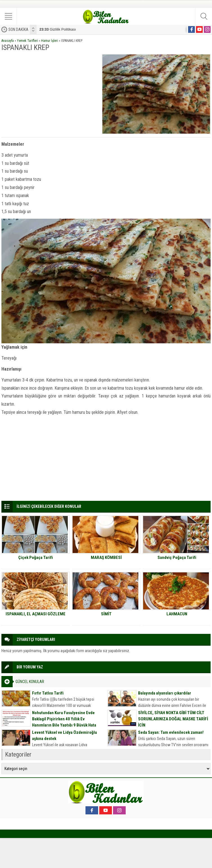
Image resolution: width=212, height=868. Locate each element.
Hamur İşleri (49, 41)
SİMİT (106, 614)
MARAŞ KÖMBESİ (106, 558)
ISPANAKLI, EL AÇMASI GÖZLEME (36, 614)
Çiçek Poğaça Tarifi (36, 558)
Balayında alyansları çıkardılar (165, 693)
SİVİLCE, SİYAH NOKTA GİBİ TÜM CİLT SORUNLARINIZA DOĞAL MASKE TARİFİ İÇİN (173, 719)
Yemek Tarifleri (27, 41)
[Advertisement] (50, 93)
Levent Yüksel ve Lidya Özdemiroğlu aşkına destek (65, 735)
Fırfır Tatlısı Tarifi (48, 693)
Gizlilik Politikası (58, 29)
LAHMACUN (177, 614)
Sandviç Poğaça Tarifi (177, 558)
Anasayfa (8, 41)
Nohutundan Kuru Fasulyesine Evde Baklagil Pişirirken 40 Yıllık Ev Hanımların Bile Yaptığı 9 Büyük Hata (64, 719)
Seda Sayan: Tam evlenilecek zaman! (171, 732)
